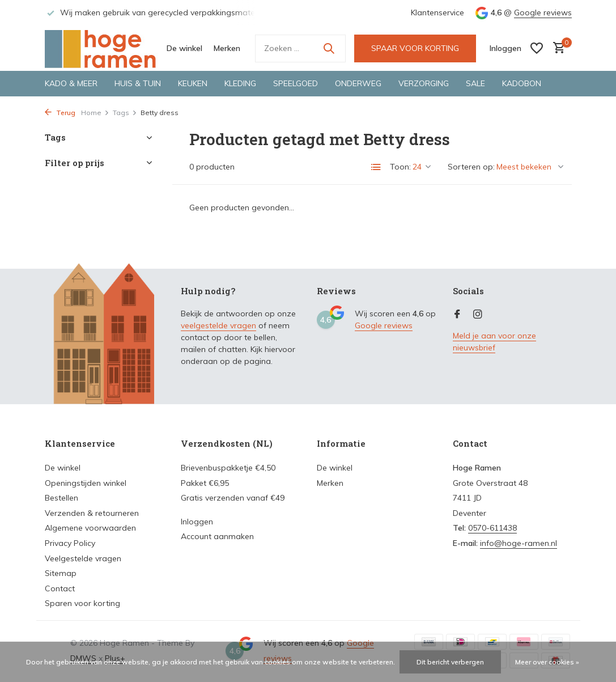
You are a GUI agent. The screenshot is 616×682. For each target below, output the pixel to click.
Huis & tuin (138, 83)
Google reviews (543, 12)
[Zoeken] (300, 48)
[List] (376, 167)
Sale (475, 83)
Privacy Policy (70, 543)
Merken (227, 48)
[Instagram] (478, 315)
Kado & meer (71, 83)
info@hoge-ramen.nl (519, 543)
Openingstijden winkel (86, 483)
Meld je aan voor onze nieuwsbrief (494, 342)
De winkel (184, 48)
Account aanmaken (217, 536)
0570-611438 (492, 528)
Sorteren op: (471, 167)
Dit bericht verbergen (450, 662)
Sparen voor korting (82, 603)
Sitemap (61, 573)
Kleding (240, 83)
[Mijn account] (505, 48)
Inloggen (197, 522)
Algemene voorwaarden (90, 528)
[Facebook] (457, 315)
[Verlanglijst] (537, 48)
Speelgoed (296, 83)
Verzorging (424, 83)
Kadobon (522, 83)
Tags (125, 113)
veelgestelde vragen (218, 325)
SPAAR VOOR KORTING (415, 48)
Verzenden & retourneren (92, 513)
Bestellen (61, 498)
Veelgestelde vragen (83, 558)
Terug (60, 113)
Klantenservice (437, 12)
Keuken (193, 83)
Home (95, 113)
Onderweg (358, 83)
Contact (60, 588)
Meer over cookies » (547, 662)
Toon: (400, 167)
